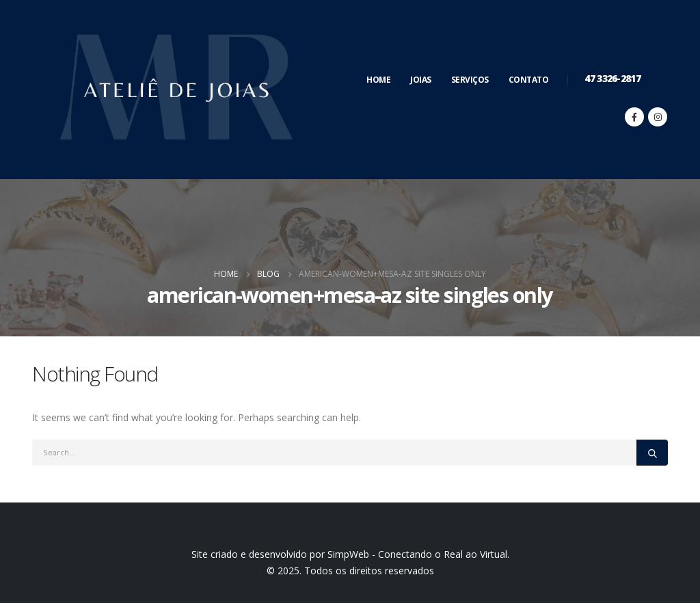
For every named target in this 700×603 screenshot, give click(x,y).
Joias (421, 80)
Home (378, 80)
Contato (529, 80)
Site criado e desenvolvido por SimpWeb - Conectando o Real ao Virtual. (350, 554)
